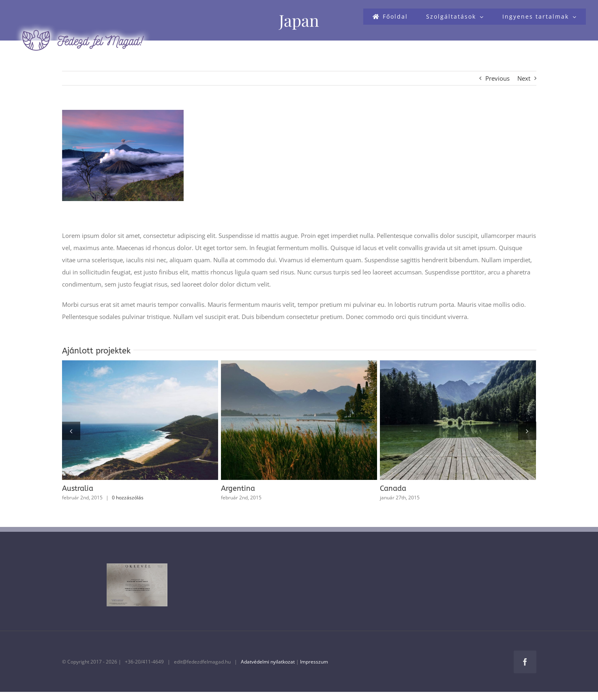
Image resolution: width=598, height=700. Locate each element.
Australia (78, 488)
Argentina (238, 488)
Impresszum (314, 662)
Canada (393, 488)
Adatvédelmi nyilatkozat (268, 662)
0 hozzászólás (128, 498)
